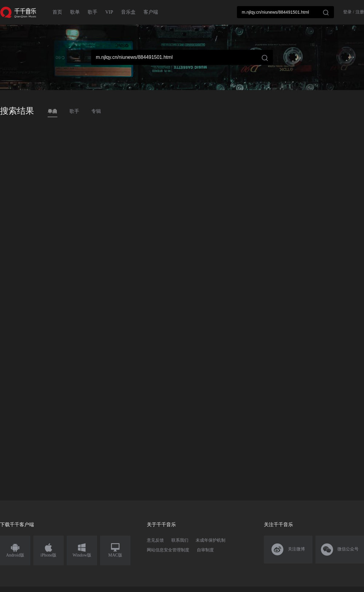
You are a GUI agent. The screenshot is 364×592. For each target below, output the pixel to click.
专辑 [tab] (96, 111)
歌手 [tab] (74, 111)
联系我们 (180, 540)
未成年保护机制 (211, 540)
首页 (57, 12)
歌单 (75, 12)
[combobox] (285, 12)
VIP (109, 12)
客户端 (151, 12)
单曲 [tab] (52, 111)
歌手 (93, 12)
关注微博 (288, 550)
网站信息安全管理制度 (168, 550)
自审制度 (205, 550)
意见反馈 (155, 540)
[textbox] (285, 12)
